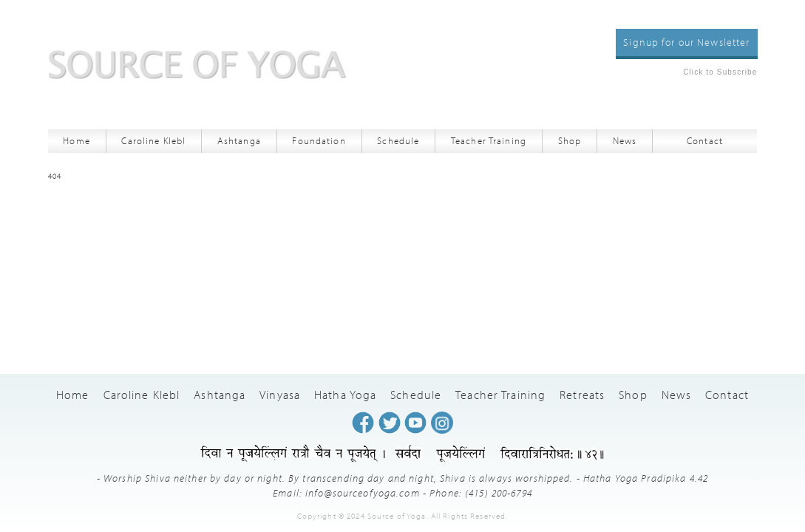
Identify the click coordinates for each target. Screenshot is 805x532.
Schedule (398, 140)
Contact (705, 140)
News (625, 140)
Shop (570, 140)
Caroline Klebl (153, 140)
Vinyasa (280, 395)
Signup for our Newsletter (686, 42)
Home (77, 140)
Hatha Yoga (345, 395)
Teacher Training (489, 140)
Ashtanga (239, 140)
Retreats (582, 395)
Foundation (319, 140)
